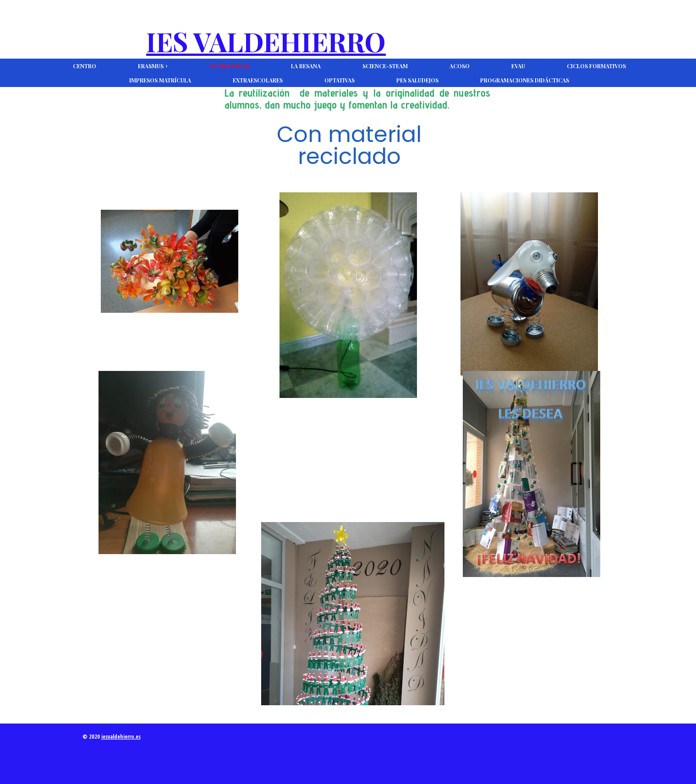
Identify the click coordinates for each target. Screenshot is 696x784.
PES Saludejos (417, 80)
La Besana (306, 66)
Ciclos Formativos (596, 66)
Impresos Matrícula (160, 80)
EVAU (518, 66)
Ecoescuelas (230, 66)
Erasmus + (153, 66)
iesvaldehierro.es (121, 737)
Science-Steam (385, 66)
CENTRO (85, 66)
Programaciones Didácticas (525, 80)
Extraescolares (258, 80)
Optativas (340, 80)
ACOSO (460, 66)
